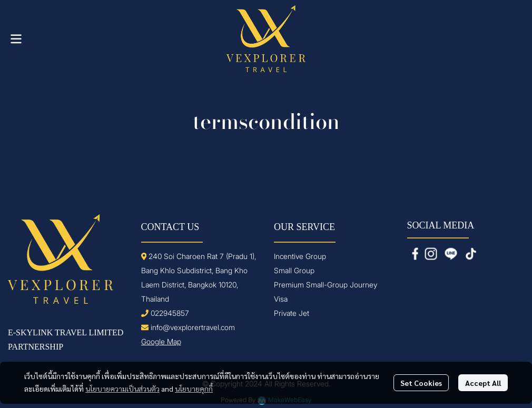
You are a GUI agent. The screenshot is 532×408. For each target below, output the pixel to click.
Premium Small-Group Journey (326, 285)
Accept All (483, 383)
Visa (281, 299)
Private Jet (292, 313)
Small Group (294, 270)
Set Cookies (421, 383)
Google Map (161, 341)
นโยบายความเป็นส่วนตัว (122, 389)
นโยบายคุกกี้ (194, 389)
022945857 (170, 313)
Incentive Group (300, 256)
